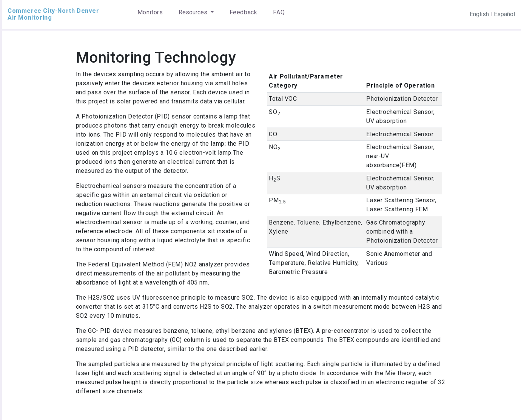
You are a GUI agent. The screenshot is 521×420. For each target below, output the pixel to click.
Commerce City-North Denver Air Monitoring (53, 14)
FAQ (279, 12)
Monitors (150, 12)
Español (504, 14)
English (479, 14)
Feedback (244, 12)
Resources (194, 12)
